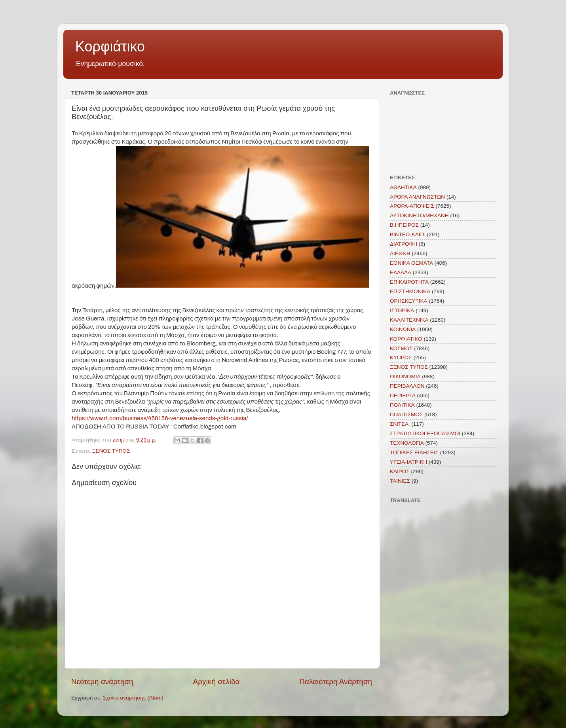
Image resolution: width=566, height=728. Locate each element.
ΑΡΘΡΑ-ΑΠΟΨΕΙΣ (412, 206)
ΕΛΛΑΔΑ (401, 272)
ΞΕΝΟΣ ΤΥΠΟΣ (111, 451)
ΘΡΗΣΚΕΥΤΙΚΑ (409, 301)
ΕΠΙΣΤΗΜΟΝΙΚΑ (410, 291)
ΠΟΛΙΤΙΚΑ (402, 405)
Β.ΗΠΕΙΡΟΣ (404, 225)
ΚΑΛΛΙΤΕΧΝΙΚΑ (409, 320)
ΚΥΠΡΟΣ (401, 357)
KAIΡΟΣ (400, 471)
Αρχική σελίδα (217, 682)
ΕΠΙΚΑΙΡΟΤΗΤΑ (409, 282)
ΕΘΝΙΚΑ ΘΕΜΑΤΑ (411, 263)
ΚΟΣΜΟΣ (401, 348)
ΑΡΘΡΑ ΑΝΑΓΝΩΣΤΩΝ (417, 197)
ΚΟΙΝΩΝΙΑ (403, 329)
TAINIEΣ (400, 481)
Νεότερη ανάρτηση (102, 682)
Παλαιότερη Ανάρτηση (336, 682)
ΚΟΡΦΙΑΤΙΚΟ (406, 339)
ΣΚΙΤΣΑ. (400, 424)
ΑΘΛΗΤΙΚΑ (403, 187)
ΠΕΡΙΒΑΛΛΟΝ (407, 386)
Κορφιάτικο (110, 46)
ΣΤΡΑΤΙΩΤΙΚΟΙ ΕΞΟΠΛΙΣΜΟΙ (425, 433)
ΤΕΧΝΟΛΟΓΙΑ (407, 443)
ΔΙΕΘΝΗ (400, 253)
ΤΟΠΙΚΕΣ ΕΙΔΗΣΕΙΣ (414, 452)
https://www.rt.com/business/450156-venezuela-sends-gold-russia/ (160, 418)
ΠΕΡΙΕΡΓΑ (403, 395)
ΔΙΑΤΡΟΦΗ (404, 244)
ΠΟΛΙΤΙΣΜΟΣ (406, 414)
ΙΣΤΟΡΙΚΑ (402, 310)
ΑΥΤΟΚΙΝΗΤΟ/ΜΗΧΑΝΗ (419, 215)
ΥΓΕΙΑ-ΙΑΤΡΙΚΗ (408, 462)
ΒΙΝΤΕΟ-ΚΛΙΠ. (408, 234)
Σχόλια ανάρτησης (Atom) (133, 698)
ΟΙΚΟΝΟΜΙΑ (405, 376)
